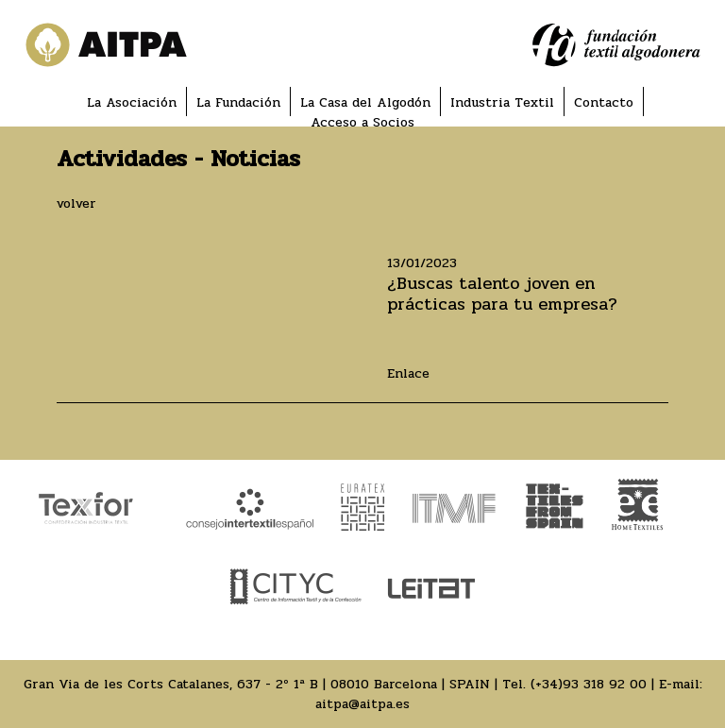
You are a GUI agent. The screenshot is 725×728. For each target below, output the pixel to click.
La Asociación (132, 102)
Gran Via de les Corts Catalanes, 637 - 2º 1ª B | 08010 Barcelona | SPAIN (257, 684)
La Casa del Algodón (365, 102)
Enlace (408, 373)
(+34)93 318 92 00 (589, 684)
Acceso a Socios (362, 122)
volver (76, 203)
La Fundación (238, 102)
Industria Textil (502, 102)
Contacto (604, 102)
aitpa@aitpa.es (362, 704)
